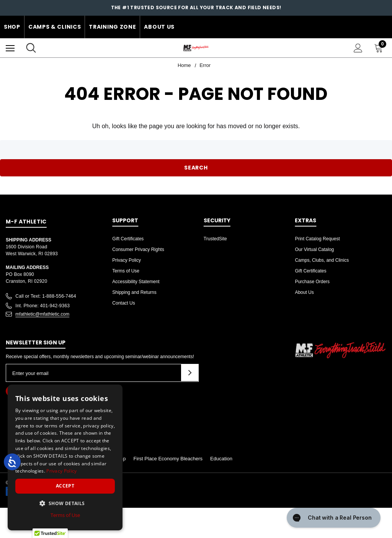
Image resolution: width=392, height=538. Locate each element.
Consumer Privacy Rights (138, 249)
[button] (65, 503)
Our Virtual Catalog (314, 249)
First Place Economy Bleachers (168, 459)
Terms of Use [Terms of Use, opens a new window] (65, 515)
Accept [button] (65, 486)
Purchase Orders (312, 282)
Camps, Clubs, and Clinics (322, 260)
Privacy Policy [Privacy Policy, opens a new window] (61, 471)
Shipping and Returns (134, 292)
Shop (12, 27)
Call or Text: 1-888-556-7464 (46, 296)
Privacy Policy (127, 260)
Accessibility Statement (136, 282)
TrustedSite (215, 239)
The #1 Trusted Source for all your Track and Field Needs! (196, 7)
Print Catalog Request (317, 239)
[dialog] (65, 457)
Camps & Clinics (55, 27)
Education (221, 459)
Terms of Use (126, 271)
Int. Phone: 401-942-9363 (42, 306)
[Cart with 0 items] (380, 48)
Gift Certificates (128, 239)
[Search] (31, 48)
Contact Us (123, 303)
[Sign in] (358, 48)
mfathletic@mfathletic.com (42, 314)
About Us (159, 27)
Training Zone (112, 27)
